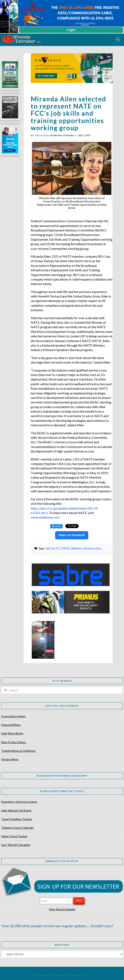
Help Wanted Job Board (16, 810)
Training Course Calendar (17, 828)
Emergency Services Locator (19, 802)
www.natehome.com (45, 517)
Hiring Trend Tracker (14, 836)
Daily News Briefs (12, 733)
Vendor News (10, 759)
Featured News (42, 135)
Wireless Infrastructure (86, 548)
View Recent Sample (62, 909)
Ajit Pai (50, 548)
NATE (66, 548)
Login (71, 30)
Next (79, 900)
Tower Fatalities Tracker (17, 819)
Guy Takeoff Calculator (16, 845)
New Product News (14, 742)
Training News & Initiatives (18, 751)
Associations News (13, 716)
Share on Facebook (72, 535)
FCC (59, 548)
